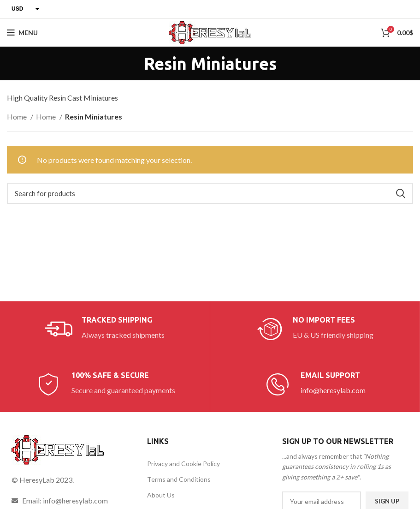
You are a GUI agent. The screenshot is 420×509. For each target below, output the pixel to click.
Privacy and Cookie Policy (183, 464)
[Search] (210, 193)
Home (18, 117)
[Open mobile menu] (22, 33)
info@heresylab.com (333, 390)
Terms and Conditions (179, 479)
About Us (161, 495)
